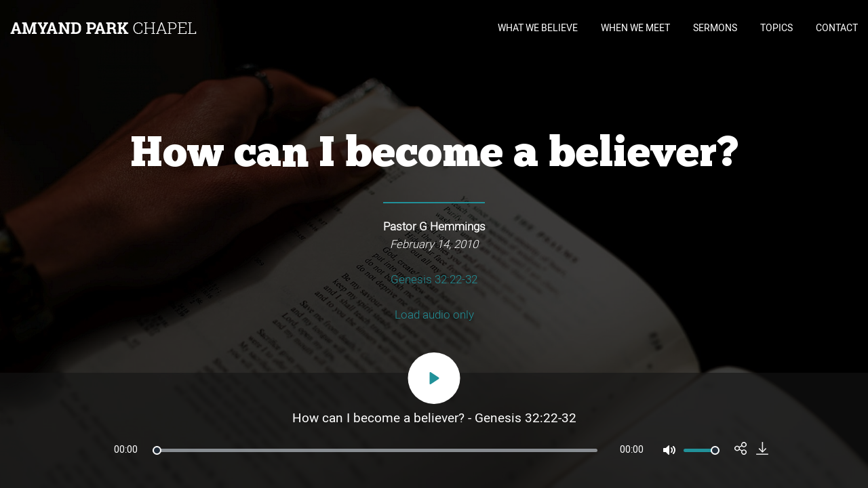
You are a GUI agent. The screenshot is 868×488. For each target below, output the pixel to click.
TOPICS (776, 28)
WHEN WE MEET (635, 28)
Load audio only (434, 315)
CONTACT (837, 28)
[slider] (375, 450)
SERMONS (715, 28)
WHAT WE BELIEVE (538, 28)
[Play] (434, 378)
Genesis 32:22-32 (434, 280)
